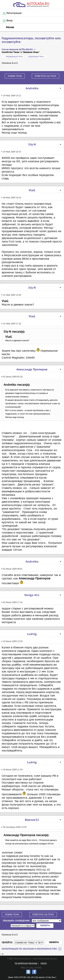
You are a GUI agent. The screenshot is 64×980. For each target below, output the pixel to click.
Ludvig (32, 634)
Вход (9, 21)
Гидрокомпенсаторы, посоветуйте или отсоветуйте (31, 40)
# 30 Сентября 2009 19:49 (14, 827)
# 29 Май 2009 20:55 (11, 152)
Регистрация (14, 13)
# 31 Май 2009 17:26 (11, 324)
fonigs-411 (32, 595)
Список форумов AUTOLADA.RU (17, 50)
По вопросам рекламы (26, 964)
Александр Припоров (32, 370)
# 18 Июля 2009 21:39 (12, 770)
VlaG (32, 190)
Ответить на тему (45, 76)
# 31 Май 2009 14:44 (11, 295)
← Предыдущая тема (13, 57)
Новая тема (15, 76)
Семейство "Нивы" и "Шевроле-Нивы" (21, 52)
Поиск (44, 964)
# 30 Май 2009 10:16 (11, 198)
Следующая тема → (37, 57)
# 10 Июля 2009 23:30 (12, 641)
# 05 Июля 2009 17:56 (12, 602)
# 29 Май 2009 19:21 (11, 96)
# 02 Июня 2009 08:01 (12, 569)
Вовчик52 (32, 820)
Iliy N (32, 145)
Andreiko (32, 88)
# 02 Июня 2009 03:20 (12, 377)
